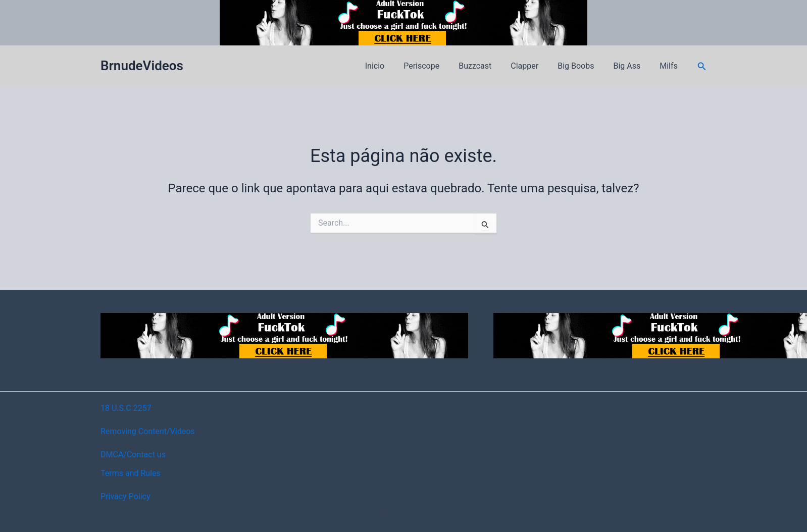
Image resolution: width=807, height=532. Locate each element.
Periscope (438, 66)
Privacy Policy (125, 496)
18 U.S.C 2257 (126, 408)
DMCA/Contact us (133, 455)
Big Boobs (583, 66)
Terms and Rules (131, 473)
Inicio (394, 66)
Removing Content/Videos (148, 431)
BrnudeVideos (142, 66)
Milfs (670, 66)
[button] (702, 66)
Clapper (535, 66)
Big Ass (631, 66)
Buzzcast (489, 66)
